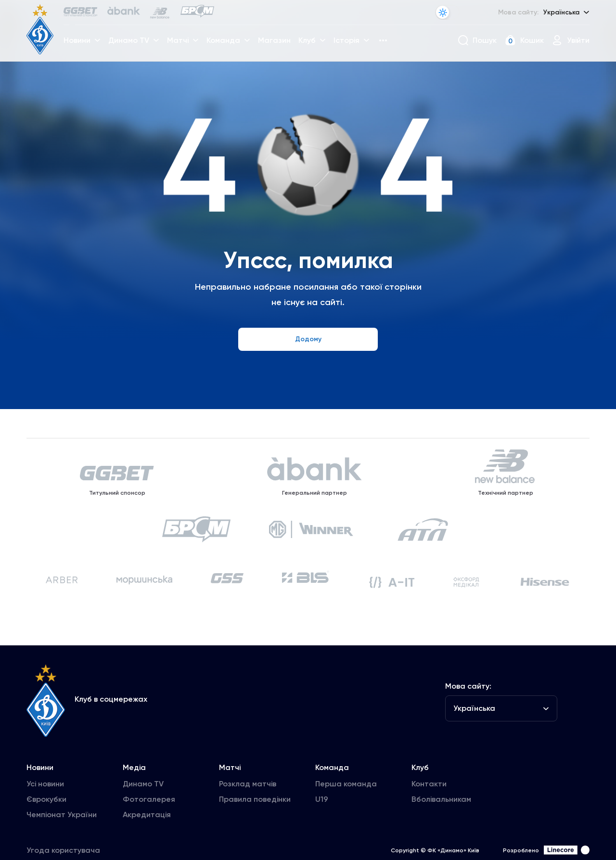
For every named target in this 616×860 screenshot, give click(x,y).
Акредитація (147, 852)
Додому (308, 339)
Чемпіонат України (62, 852)
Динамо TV (143, 821)
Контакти (429, 821)
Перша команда (346, 821)
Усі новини (45, 821)
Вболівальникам (441, 837)
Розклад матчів (248, 821)
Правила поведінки (255, 837)
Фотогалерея (149, 837)
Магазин (279, 46)
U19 (322, 837)
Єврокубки (46, 837)
